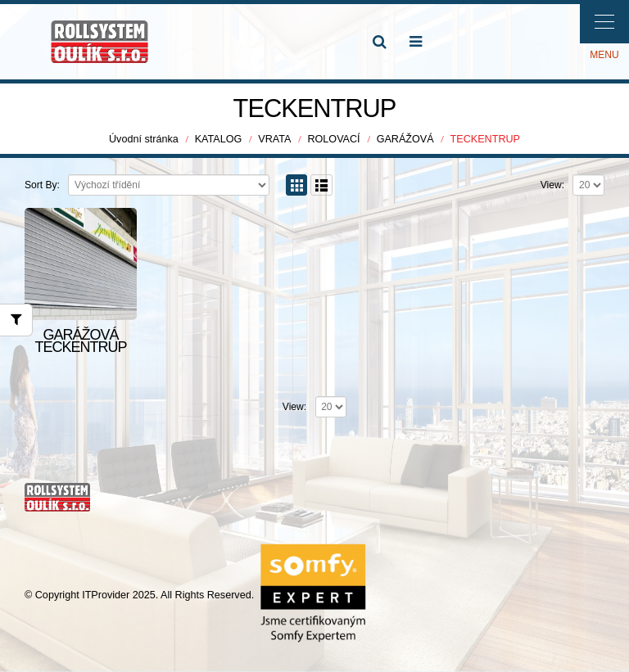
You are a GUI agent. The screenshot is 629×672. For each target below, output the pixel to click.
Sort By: (42, 185)
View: (552, 185)
